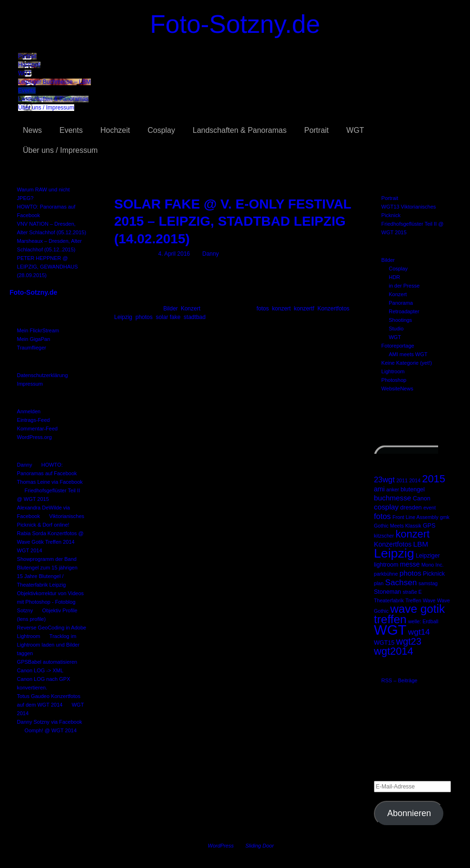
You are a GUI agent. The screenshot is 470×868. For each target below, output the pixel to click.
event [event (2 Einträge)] (430, 508)
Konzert (398, 294)
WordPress (221, 846)
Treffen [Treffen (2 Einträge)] (413, 600)
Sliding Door (260, 846)
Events (27, 90)
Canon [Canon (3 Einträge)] (422, 499)
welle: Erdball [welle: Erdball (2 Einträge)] (423, 621)
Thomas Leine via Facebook (50, 482)
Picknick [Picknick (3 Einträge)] (434, 574)
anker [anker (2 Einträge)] (393, 489)
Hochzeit (29, 65)
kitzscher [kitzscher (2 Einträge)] (384, 536)
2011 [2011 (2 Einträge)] (402, 480)
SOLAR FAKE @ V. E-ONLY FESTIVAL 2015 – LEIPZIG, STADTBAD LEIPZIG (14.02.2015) (233, 221)
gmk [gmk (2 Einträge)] (445, 517)
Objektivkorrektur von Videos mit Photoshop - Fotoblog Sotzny (50, 602)
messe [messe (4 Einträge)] (410, 564)
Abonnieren (409, 813)
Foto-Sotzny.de (235, 24)
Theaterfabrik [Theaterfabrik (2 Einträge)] (389, 600)
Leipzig (123, 317)
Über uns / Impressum (46, 108)
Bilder (388, 260)
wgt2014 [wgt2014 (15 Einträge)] (394, 651)
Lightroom (393, 371)
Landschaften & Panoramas (53, 99)
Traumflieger (32, 348)
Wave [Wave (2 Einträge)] (429, 600)
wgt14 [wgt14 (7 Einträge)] (419, 632)
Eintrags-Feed (34, 420)
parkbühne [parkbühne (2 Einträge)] (386, 574)
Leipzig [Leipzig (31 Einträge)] (394, 553)
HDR (394, 277)
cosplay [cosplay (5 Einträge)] (386, 507)
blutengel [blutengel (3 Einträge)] (413, 489)
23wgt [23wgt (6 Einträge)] (384, 479)
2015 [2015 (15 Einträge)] (434, 479)
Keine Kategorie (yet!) (407, 363)
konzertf (304, 309)
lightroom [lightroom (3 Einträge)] (386, 565)
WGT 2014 (30, 550)
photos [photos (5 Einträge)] (411, 573)
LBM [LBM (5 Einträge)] (421, 544)
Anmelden (29, 411)
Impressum (30, 384)
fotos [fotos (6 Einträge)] (382, 516)
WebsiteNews (397, 389)
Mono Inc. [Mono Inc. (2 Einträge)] (433, 565)
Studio (396, 329)
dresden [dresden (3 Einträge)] (411, 508)
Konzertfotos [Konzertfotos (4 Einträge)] (393, 544)
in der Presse (404, 286)
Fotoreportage (398, 346)
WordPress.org (34, 437)
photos (144, 317)
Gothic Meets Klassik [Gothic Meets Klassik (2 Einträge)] (398, 526)
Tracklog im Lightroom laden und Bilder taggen (48, 645)
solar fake (168, 317)
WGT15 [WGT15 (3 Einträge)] (384, 643)
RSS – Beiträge (400, 680)
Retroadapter (404, 311)
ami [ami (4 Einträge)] (379, 489)
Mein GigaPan (34, 339)
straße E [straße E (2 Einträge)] (412, 592)
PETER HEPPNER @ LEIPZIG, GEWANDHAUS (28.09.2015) (48, 267)
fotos (263, 309)
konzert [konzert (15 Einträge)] (412, 534)
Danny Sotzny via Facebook (50, 722)
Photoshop (394, 380)
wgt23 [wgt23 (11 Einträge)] (408, 641)
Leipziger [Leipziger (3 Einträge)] (428, 556)
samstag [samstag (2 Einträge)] (428, 583)
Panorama (401, 303)
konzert (281, 309)
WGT (25, 73)
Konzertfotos (333, 309)
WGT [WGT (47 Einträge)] (390, 630)
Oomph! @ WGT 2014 (51, 730)
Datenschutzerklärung (43, 375)
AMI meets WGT (408, 354)
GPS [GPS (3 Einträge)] (429, 526)
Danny (25, 465)
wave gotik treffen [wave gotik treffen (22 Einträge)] (409, 614)
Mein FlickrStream (38, 330)
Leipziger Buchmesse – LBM (54, 82)
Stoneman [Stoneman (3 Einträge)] (387, 592)
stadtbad (195, 317)
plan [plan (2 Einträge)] (379, 583)
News (32, 130)
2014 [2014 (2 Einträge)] (415, 480)
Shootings (400, 320)
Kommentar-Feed (38, 429)
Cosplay (161, 130)
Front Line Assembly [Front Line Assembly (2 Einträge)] (416, 517)
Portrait (27, 56)
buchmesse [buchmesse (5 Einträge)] (392, 498)
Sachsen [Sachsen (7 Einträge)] (401, 582)
